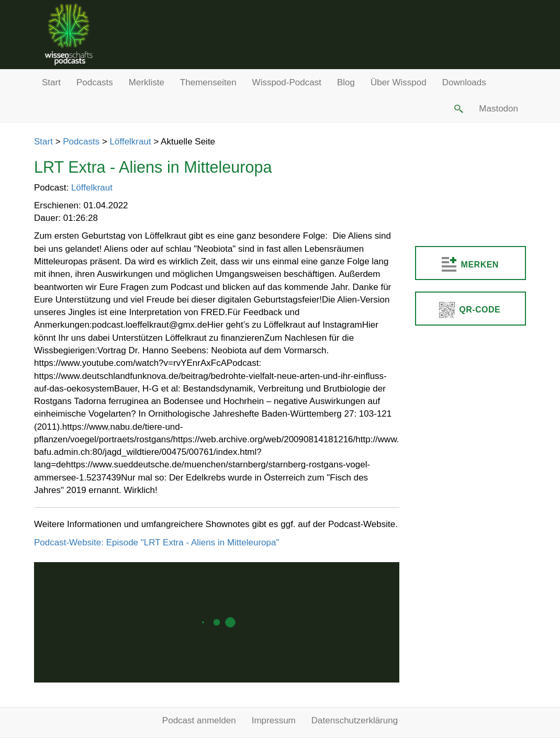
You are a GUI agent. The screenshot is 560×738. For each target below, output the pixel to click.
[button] (458, 109)
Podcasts (95, 82)
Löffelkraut (131, 142)
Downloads (464, 82)
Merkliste (147, 82)
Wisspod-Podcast (287, 82)
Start (51, 82)
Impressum (274, 720)
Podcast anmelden (199, 720)
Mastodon (499, 109)
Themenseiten (208, 82)
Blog (346, 82)
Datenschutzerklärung (355, 720)
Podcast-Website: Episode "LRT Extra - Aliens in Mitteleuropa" (156, 543)
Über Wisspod (399, 82)
